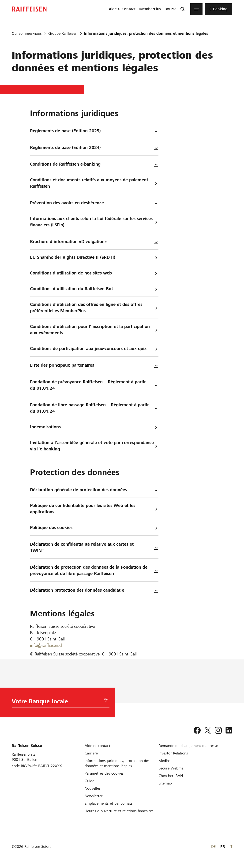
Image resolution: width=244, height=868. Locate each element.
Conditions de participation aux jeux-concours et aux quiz (94, 349)
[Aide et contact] (98, 746)
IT (231, 847)
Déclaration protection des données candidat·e (94, 590)
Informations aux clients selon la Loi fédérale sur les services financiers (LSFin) (94, 222)
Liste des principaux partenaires (94, 365)
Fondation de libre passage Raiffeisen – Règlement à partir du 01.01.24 (94, 408)
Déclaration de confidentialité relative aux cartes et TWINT (94, 547)
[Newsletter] (94, 796)
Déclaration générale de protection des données (94, 490)
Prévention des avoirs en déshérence (94, 203)
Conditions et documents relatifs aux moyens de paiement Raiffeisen (94, 183)
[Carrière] (91, 753)
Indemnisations (94, 427)
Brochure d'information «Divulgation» (94, 242)
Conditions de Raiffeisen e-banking (94, 164)
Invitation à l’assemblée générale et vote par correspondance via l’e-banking (94, 446)
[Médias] (164, 761)
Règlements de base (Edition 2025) (94, 131)
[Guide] (89, 781)
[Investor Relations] (173, 753)
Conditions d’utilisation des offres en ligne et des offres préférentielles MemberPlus (94, 308)
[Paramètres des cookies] (104, 773)
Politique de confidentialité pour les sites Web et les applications (94, 509)
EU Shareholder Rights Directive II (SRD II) (94, 257)
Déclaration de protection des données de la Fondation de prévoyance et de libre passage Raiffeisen (94, 570)
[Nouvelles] (93, 788)
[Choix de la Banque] (58, 702)
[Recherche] (183, 9)
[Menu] (196, 9)
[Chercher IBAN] (171, 776)
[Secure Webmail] (172, 768)
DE (213, 847)
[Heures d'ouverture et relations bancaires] (119, 811)
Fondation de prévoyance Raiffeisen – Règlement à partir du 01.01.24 (94, 385)
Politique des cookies (94, 528)
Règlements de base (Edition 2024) (94, 147)
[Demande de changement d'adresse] (188, 746)
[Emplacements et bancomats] (109, 803)
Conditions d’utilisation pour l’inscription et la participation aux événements (94, 330)
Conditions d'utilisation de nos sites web (94, 273)
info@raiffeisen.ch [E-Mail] (47, 645)
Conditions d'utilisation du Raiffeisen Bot (94, 289)
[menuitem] (122, 9)
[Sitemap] (165, 783)
